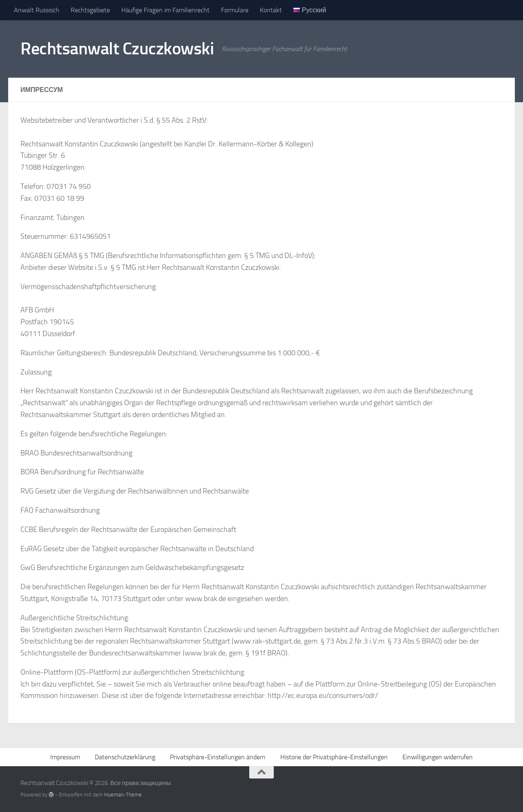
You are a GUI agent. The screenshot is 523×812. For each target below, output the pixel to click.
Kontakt (271, 10)
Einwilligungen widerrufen (438, 757)
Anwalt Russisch (37, 10)
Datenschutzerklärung (125, 757)
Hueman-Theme (123, 795)
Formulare (235, 10)
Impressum (65, 757)
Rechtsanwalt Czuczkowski (117, 49)
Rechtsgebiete (90, 10)
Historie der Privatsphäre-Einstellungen (334, 757)
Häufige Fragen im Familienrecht (165, 10)
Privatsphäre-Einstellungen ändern (218, 757)
